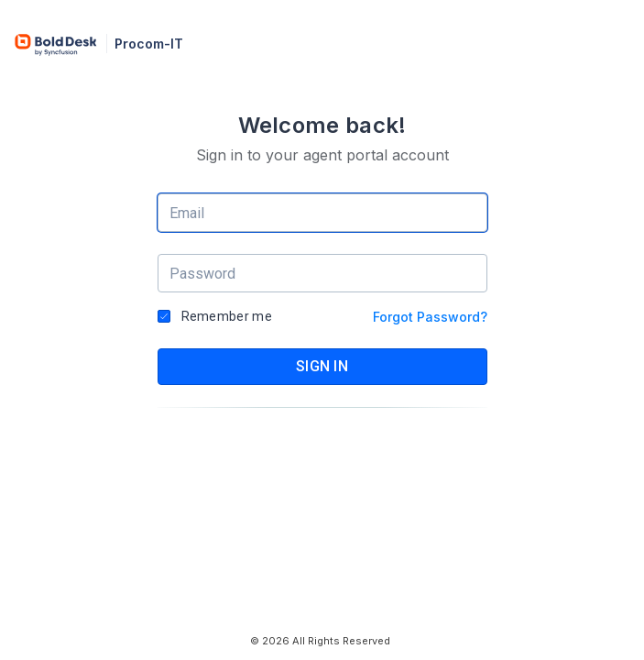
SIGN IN (322, 366)
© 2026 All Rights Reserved (320, 641)
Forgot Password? (430, 317)
